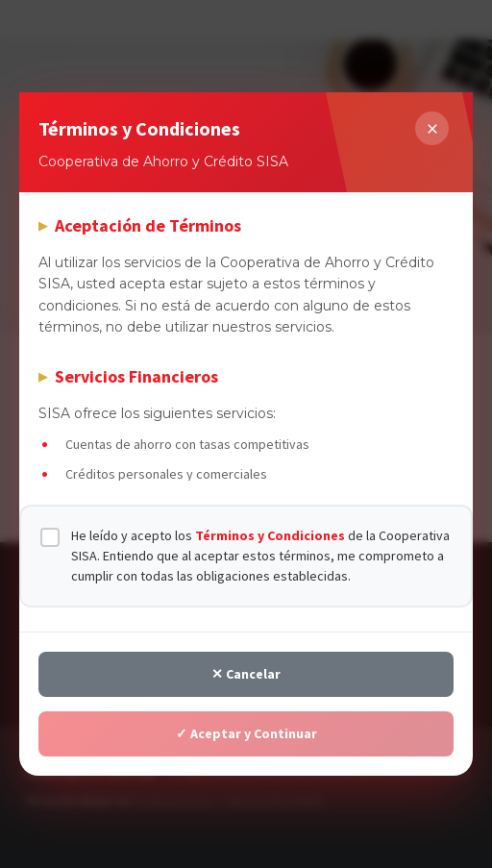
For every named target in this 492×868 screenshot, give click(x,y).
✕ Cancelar (246, 674)
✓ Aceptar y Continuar (246, 733)
